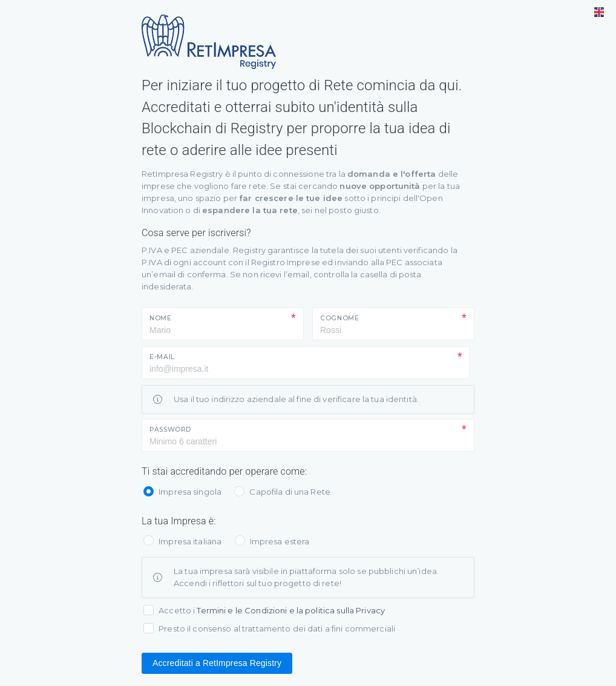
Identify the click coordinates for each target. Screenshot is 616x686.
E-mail (162, 357)
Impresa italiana (190, 541)
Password (170, 430)
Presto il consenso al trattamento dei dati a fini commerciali (277, 628)
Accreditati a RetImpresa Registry (217, 663)
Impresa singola (190, 492)
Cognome (339, 318)
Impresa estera (280, 541)
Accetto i (272, 610)
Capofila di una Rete (290, 492)
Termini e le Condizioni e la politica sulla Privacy (291, 610)
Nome (161, 318)
